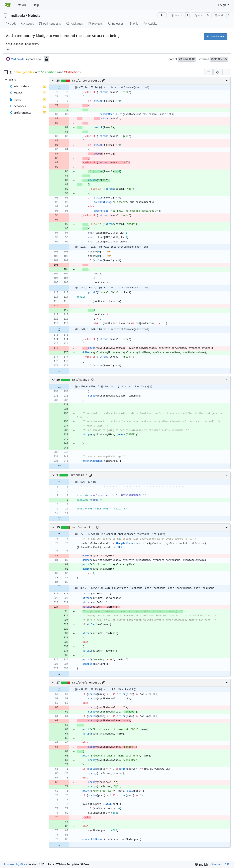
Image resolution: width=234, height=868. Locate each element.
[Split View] (218, 72)
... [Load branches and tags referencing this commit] (8, 49)
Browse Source (216, 36)
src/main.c (81, 380)
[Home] (8, 5)
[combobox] (208, 72)
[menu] (227, 72)
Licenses (216, 864)
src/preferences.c (87, 683)
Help (36, 5)
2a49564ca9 (187, 59)
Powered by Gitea (15, 864)
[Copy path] (104, 81)
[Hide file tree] (6, 72)
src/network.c (83, 527)
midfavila (17, 15)
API (227, 864)
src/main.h (79, 475)
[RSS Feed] (162, 15)
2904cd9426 (219, 59)
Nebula (34, 15)
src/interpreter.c (87, 81)
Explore (22, 5)
